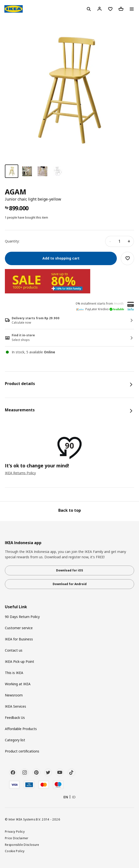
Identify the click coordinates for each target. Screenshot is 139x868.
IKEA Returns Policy (20, 473)
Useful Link (16, 607)
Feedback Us (15, 718)
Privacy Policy (15, 831)
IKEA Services (15, 706)
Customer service (19, 628)
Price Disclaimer (17, 838)
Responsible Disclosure (22, 845)
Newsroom (14, 695)
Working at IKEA (18, 684)
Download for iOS (69, 570)
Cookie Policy (15, 851)
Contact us (14, 650)
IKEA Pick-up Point (20, 661)
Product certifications (22, 751)
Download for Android (70, 584)
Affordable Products (21, 729)
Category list (15, 740)
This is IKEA (14, 673)
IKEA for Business (19, 639)
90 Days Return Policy (22, 617)
